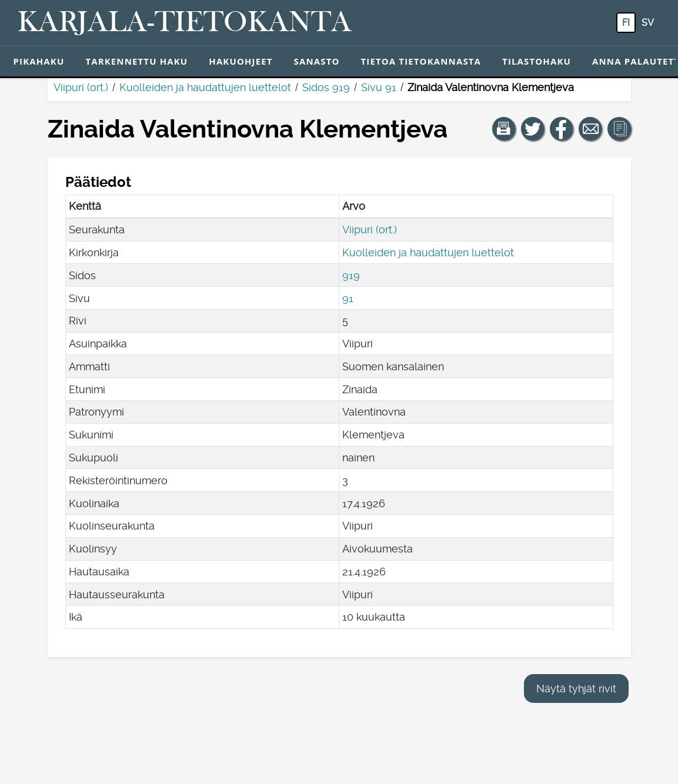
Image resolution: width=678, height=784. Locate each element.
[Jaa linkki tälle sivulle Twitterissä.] (533, 129)
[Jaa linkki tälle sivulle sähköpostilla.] (590, 129)
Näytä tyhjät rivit (576, 688)
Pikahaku (39, 61)
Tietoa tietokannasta (421, 61)
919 (351, 275)
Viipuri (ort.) (81, 87)
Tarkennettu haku (136, 61)
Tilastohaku (537, 61)
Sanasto (317, 61)
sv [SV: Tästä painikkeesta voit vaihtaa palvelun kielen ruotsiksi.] (648, 23)
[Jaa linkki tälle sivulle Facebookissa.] (562, 129)
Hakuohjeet (241, 61)
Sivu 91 (379, 87)
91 (348, 298)
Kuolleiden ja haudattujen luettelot (205, 87)
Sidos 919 (326, 87)
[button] (504, 129)
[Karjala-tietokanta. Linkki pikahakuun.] (185, 23)
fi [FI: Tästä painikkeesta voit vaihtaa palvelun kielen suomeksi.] (626, 23)
